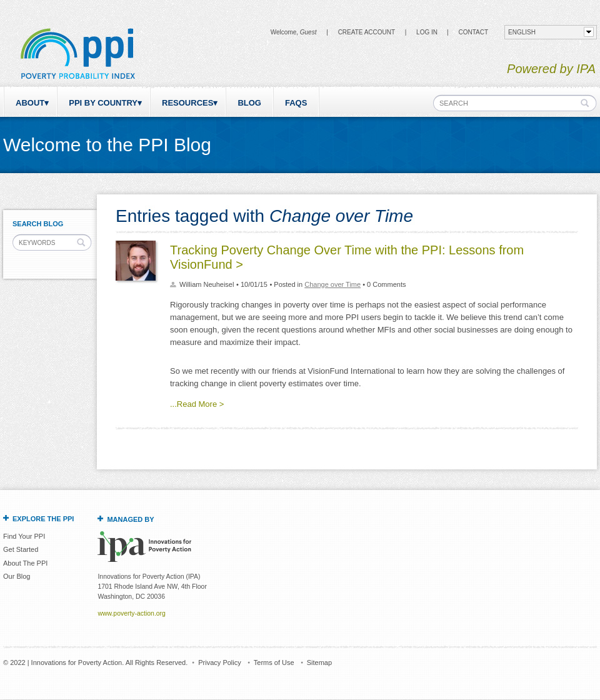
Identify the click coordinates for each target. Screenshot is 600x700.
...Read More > (197, 404)
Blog (249, 103)
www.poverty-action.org (131, 613)
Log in (427, 32)
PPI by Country (103, 103)
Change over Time (332, 284)
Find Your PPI (24, 536)
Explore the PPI (43, 519)
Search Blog (38, 224)
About (30, 103)
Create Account (367, 32)
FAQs (296, 103)
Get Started (21, 549)
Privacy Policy (219, 662)
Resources (187, 103)
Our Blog (17, 576)
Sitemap (319, 662)
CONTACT (473, 32)
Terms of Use (274, 662)
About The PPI (25, 563)
